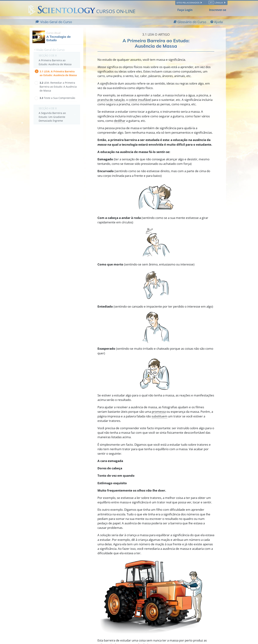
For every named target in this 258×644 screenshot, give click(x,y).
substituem (159, 416)
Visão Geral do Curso (50, 50)
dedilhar (120, 121)
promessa (159, 412)
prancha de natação (111, 100)
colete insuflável (140, 100)
